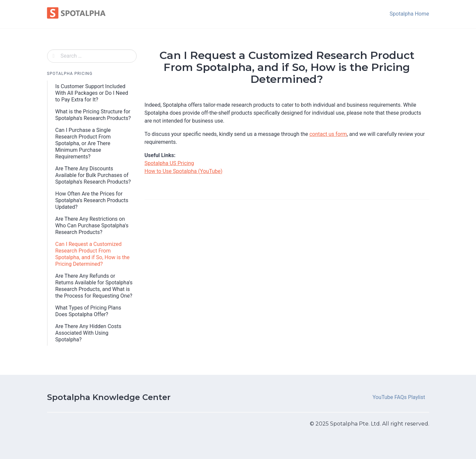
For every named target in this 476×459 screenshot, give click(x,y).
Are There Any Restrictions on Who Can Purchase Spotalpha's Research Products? (92, 226)
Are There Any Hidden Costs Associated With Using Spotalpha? (88, 333)
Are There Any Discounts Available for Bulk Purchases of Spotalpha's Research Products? (93, 175)
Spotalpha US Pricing (169, 163)
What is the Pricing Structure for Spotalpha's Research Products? (93, 115)
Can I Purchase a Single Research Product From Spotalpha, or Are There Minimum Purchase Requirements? (83, 143)
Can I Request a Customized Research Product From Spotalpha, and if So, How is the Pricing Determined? (93, 254)
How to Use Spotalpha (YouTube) (184, 171)
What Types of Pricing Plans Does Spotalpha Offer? (88, 311)
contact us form (328, 134)
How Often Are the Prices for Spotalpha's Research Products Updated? (92, 200)
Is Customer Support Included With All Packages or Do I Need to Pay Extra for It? (92, 93)
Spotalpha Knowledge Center (109, 397)
